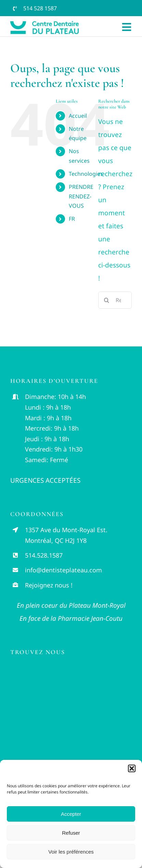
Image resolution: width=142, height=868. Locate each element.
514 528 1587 (40, 8)
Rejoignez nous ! (49, 585)
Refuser (71, 833)
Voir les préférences (71, 852)
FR (72, 219)
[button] (132, 768)
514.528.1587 (44, 555)
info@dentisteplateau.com (63, 570)
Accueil (78, 116)
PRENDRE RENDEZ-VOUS (81, 196)
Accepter (71, 814)
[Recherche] (107, 300)
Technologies (86, 174)
